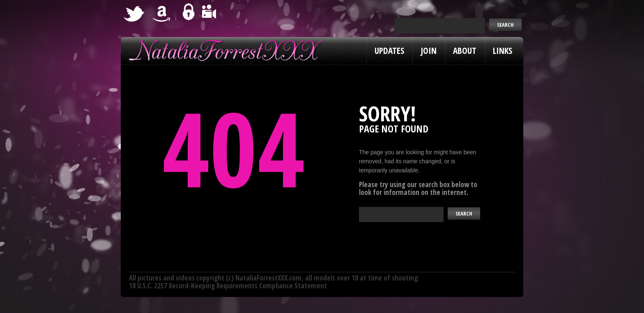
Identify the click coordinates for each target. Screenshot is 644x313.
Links (503, 51)
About (465, 51)
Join (429, 51)
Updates (389, 51)
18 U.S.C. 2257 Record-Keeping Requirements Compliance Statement (228, 286)
